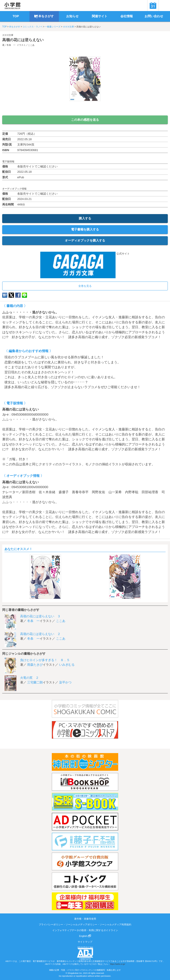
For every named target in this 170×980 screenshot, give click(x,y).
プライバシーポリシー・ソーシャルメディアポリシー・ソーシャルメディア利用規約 (85, 924)
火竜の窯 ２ (29, 678)
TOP (4, 27)
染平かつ (65, 682)
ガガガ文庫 (68, 27)
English (85, 936)
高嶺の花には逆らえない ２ (40, 634)
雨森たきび (35, 665)
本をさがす (15, 27)
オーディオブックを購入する (85, 240)
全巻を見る (85, 286)
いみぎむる (67, 665)
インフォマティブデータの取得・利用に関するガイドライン (85, 930)
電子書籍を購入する (85, 229)
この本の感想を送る (85, 120)
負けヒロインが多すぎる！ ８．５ (45, 660)
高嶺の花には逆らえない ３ (40, 616)
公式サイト (85, 254)
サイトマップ (85, 942)
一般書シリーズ (53, 27)
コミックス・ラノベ (33, 27)
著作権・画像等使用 (85, 919)
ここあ (31, 45)
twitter (11, 295)
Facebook (18, 295)
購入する (85, 218)
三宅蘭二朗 (35, 682)
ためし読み (85, 108)
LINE (24, 295)
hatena (5, 295)
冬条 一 (11, 45)
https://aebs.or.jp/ (118, 964)
